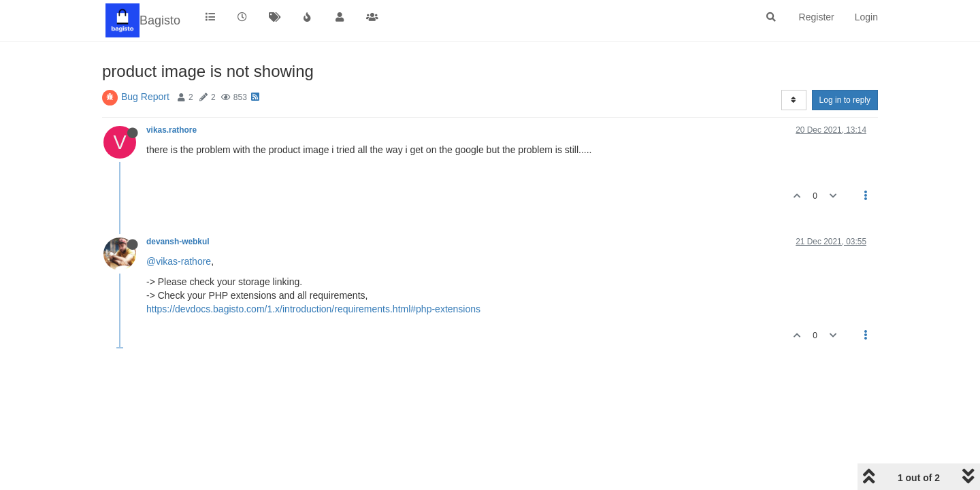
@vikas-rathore (179, 261)
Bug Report (145, 97)
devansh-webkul (178, 242)
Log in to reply (845, 100)
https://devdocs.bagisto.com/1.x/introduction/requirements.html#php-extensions (313, 309)
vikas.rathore (171, 130)
